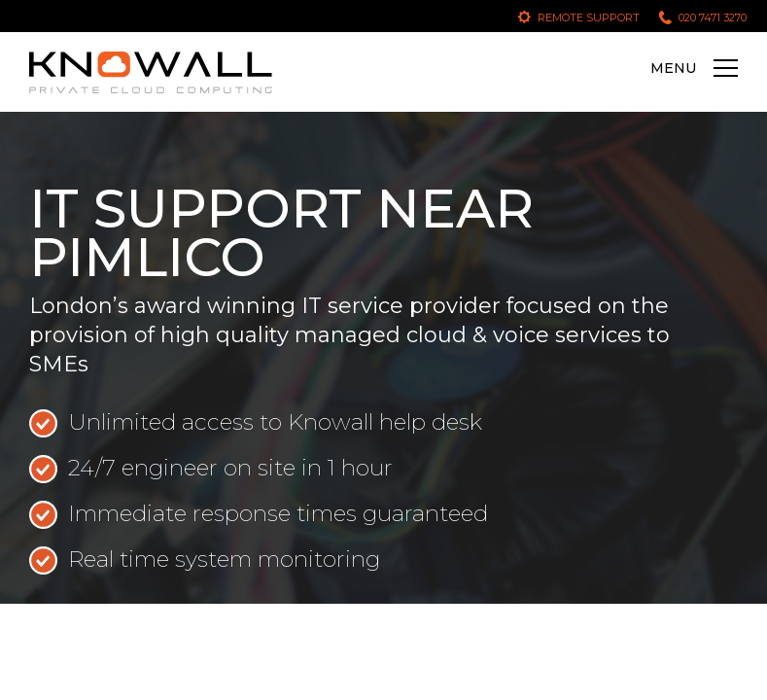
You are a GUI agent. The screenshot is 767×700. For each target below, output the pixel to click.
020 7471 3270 (713, 17)
